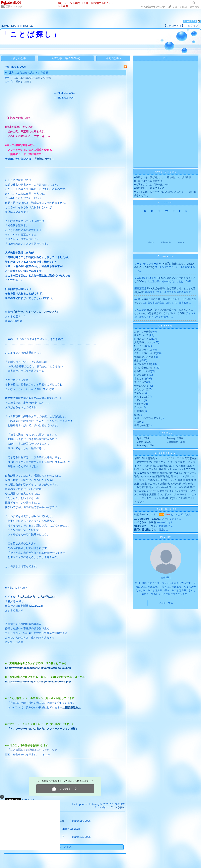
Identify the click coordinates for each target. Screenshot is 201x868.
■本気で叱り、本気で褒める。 (151, 188)
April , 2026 (143, 438)
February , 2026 (145, 446)
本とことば (140, 379)
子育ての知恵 (141, 425)
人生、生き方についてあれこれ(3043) (32, 78)
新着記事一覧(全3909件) (66, 58)
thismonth (166, 242)
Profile (166, 537)
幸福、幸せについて (145, 368)
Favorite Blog (166, 509)
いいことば (140, 346)
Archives (166, 433)
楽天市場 (195, 7)
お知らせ (139, 400)
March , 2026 (144, 442)
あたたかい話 (141, 389)
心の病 (138, 422)
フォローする (166, 603)
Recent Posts (166, 172)
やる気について (143, 371)
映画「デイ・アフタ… (146, 515)
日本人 (138, 407)
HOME (5, 26)
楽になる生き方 (143, 364)
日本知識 (139, 411)
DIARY (15, 26)
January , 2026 (175, 438)
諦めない (139, 393)
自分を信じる (141, 375)
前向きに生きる (24, 81)
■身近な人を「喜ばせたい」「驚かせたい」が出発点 (163, 177)
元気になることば (144, 357)
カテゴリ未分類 (143, 332)
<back (151, 242)
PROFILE (27, 26)
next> (181, 242)
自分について (141, 335)
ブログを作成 (180, 7)
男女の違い (140, 404)
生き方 (138, 360)
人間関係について (144, 342)
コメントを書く (116, 807)
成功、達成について (145, 353)
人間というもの (143, 350)
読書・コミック (14, 6)
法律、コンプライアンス (147, 418)
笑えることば (141, 397)
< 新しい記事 (18, 58)
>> (153, 7)
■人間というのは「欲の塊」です (152, 185)
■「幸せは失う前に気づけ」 (149, 181)
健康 (137, 415)
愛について (140, 382)
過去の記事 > (113, 58)
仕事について (141, 386)
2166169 (190, 21)
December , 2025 (176, 442)
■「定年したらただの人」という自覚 (27, 73)
